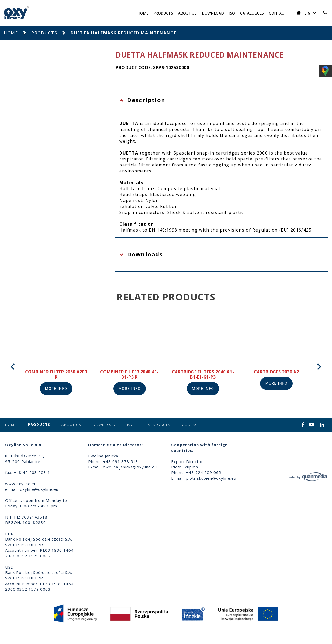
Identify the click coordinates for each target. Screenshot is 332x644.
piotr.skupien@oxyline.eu (211, 478)
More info (56, 389)
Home (143, 13)
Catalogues (252, 13)
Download (213, 13)
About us (187, 13)
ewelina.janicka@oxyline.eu (130, 467)
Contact (278, 13)
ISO (232, 13)
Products (163, 13)
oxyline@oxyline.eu (39, 489)
